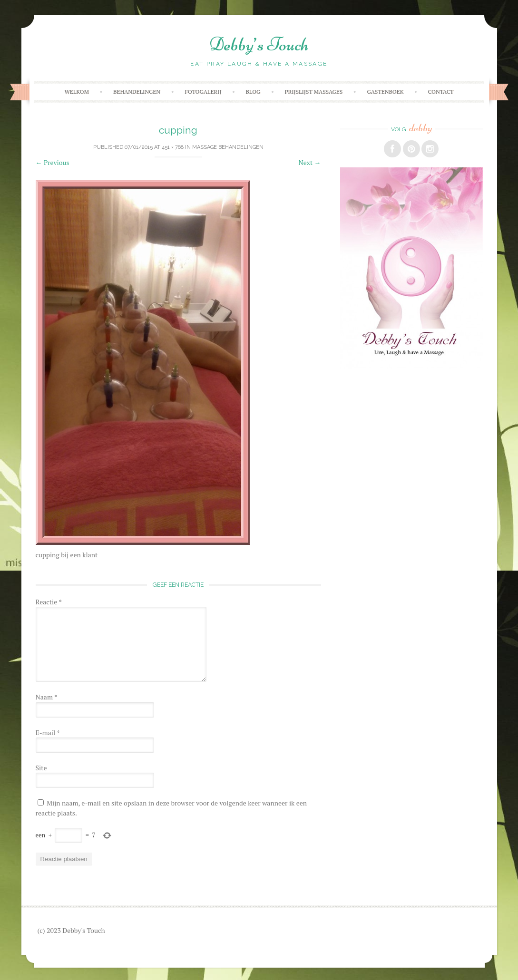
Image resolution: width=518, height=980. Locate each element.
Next (310, 162)
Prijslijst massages (313, 92)
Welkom (76, 92)
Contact (441, 92)
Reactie (49, 602)
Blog (253, 92)
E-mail (48, 733)
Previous (53, 162)
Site (41, 768)
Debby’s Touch (259, 44)
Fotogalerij (203, 92)
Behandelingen (137, 92)
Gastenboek (385, 92)
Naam (47, 697)
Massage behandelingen (228, 147)
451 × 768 (173, 147)
